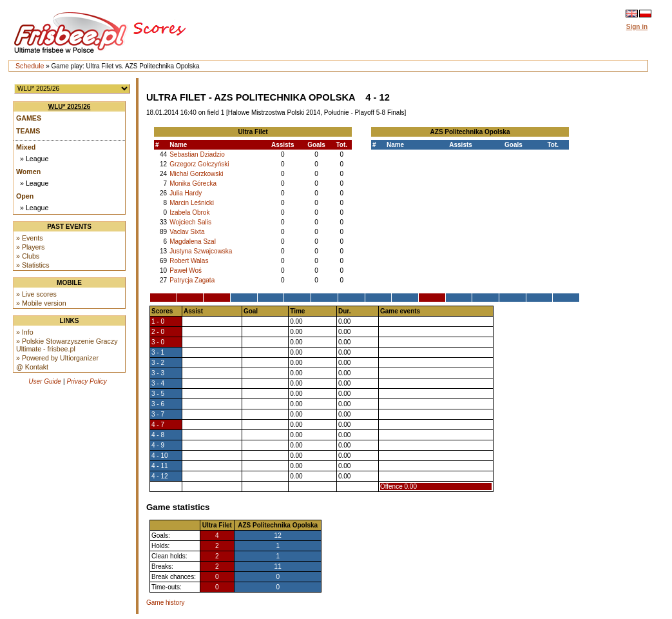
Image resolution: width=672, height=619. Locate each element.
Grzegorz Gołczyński (199, 164)
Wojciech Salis (190, 222)
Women (28, 172)
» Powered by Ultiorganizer (57, 358)
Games (29, 118)
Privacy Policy (87, 381)
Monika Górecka (193, 183)
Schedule (30, 66)
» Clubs (28, 256)
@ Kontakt (32, 367)
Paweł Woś (186, 270)
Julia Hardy (186, 193)
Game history (165, 603)
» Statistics (33, 265)
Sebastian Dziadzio (197, 154)
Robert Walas (189, 261)
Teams (28, 131)
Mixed (26, 147)
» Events (29, 238)
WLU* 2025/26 (70, 107)
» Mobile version (41, 303)
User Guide (45, 381)
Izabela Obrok (189, 212)
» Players (30, 247)
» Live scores (36, 294)
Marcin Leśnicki (192, 203)
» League (34, 159)
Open (25, 196)
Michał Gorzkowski (196, 174)
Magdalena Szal (193, 241)
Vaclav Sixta (187, 232)
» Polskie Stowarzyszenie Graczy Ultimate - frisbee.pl (67, 345)
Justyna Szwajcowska (201, 251)
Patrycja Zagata (192, 280)
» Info (25, 332)
